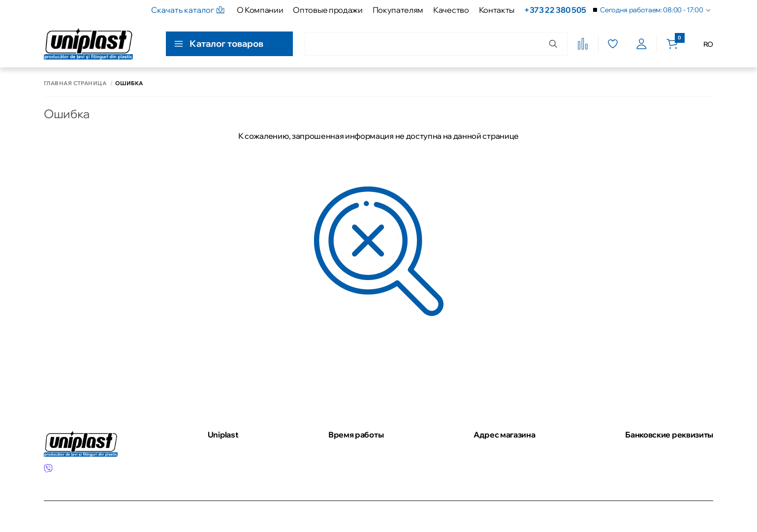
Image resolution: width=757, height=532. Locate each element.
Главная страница (75, 83)
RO (708, 44)
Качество (451, 10)
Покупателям (398, 10)
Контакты (497, 10)
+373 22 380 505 (555, 10)
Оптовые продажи (328, 10)
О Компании (260, 10)
